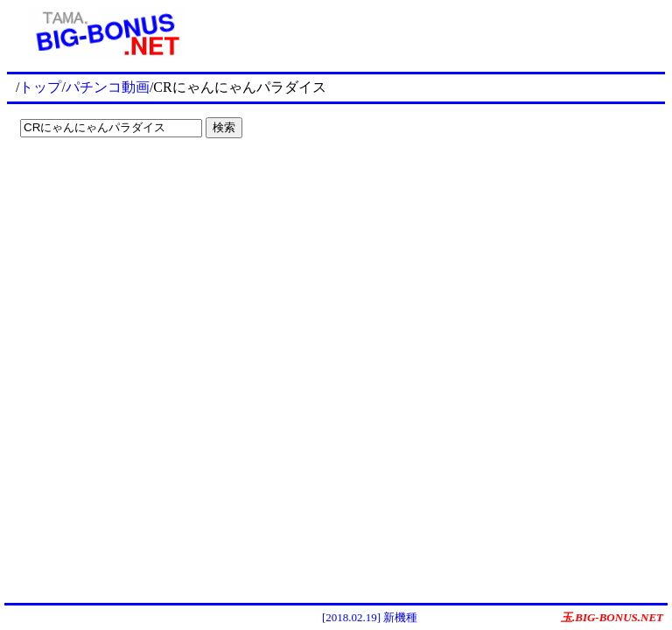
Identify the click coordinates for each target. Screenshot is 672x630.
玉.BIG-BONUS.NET (612, 617)
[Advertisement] (435, 33)
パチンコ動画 (108, 87)
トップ (40, 87)
